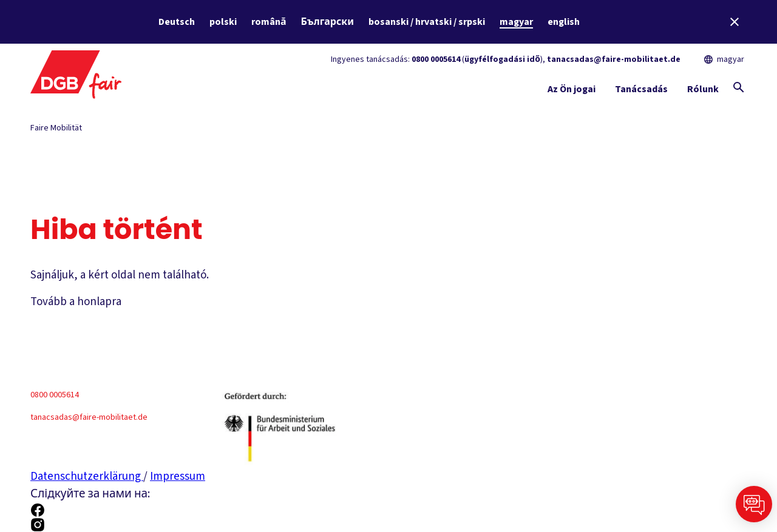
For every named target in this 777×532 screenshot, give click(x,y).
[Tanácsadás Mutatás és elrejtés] (641, 92)
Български (327, 22)
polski (223, 22)
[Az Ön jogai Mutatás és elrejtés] (572, 92)
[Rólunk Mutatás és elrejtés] (703, 92)
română (269, 22)
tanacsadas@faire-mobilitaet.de (614, 59)
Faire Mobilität (56, 128)
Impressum (178, 476)
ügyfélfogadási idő (502, 59)
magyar (516, 22)
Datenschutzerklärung (87, 476)
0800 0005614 (436, 59)
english (564, 22)
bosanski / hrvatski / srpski (427, 22)
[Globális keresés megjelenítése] (739, 87)
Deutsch (177, 22)
